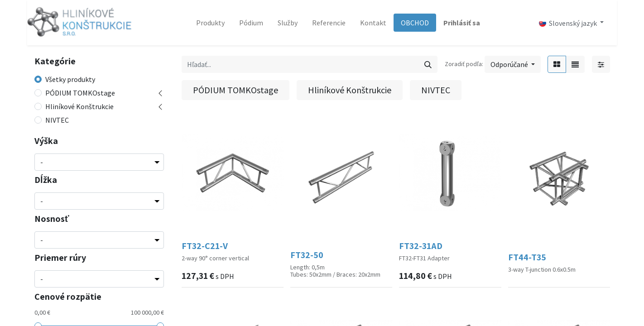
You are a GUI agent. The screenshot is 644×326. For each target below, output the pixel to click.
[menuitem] (210, 23)
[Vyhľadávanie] (428, 64)
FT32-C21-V (205, 246)
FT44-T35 (527, 257)
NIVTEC (57, 120)
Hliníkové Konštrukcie (79, 106)
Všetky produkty (70, 79)
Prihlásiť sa (462, 23)
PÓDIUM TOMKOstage (80, 93)
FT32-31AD (421, 246)
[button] (513, 64)
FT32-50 (307, 255)
